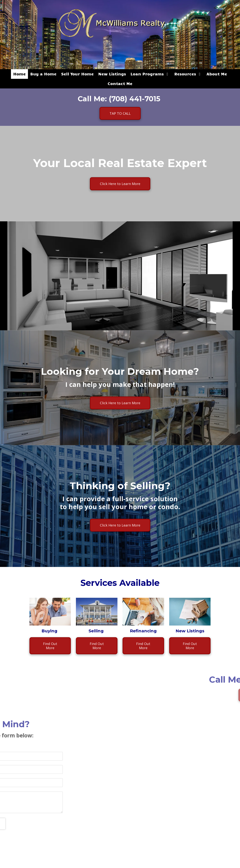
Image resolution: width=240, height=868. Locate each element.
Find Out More (50, 646)
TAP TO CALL (120, 113)
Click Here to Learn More (120, 184)
